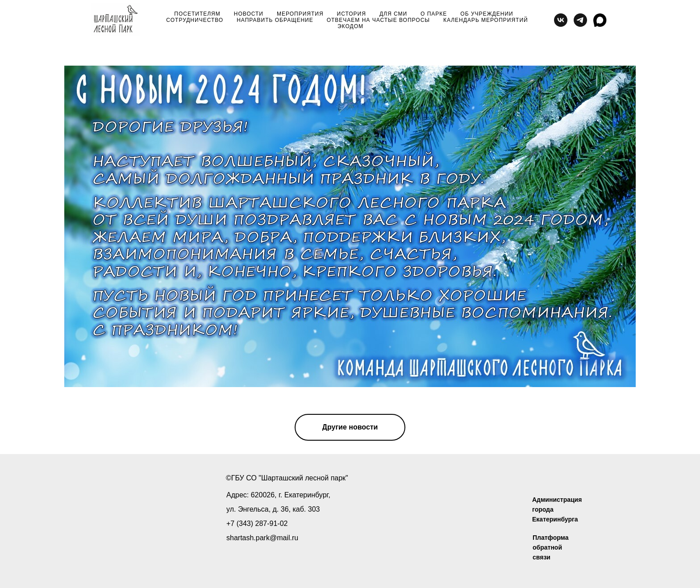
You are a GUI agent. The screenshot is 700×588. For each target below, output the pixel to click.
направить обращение (275, 20)
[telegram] (580, 20)
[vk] (561, 20)
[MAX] (600, 20)
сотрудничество (195, 20)
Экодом (350, 26)
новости (249, 14)
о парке (434, 14)
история (352, 14)
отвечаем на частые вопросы (378, 20)
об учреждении (487, 14)
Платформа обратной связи (551, 547)
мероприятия (300, 14)
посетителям (197, 14)
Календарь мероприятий (486, 20)
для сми (393, 14)
